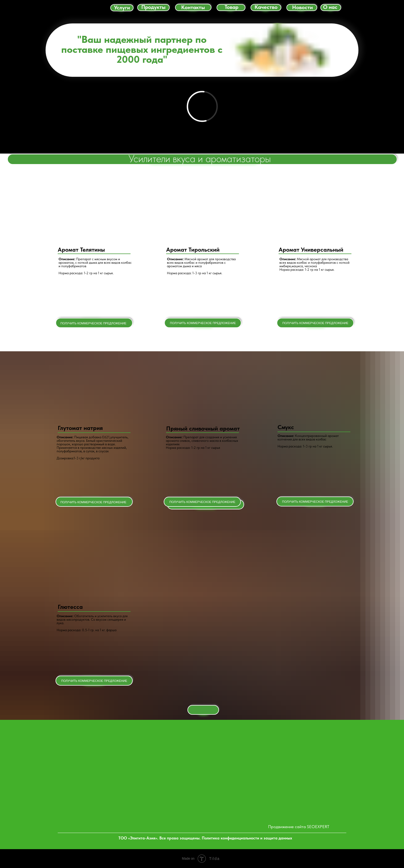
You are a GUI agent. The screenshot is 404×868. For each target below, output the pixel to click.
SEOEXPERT (318, 827)
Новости (302, 7)
